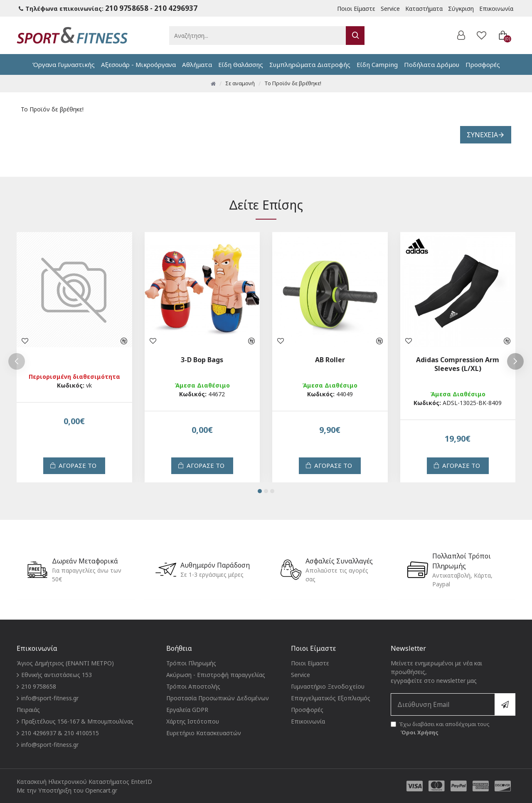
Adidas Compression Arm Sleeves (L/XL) (458, 364)
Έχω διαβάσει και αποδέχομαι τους (440, 728)
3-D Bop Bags (202, 360)
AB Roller (330, 360)
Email (453, 700)
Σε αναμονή (240, 83)
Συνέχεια (482, 135)
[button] (17, 361)
